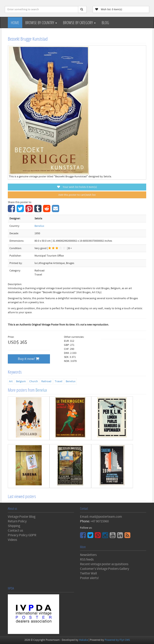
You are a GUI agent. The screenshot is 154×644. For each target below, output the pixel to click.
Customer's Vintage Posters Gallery (105, 569)
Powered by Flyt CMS (117, 640)
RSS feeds (87, 560)
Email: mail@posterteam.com (101, 517)
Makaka (84, 640)
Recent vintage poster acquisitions (104, 564)
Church (34, 381)
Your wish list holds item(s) (77, 187)
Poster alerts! (89, 578)
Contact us (15, 531)
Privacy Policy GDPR (22, 535)
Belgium (21, 381)
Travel (59, 381)
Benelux (39, 226)
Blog (105, 23)
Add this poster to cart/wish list (77, 195)
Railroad (46, 381)
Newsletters (88, 555)
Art (11, 381)
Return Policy (17, 521)
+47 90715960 (100, 521)
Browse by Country (41, 23)
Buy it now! (28, 359)
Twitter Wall (88, 573)
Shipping (14, 526)
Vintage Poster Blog (22, 517)
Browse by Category (79, 23)
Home (15, 23)
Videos (12, 540)
